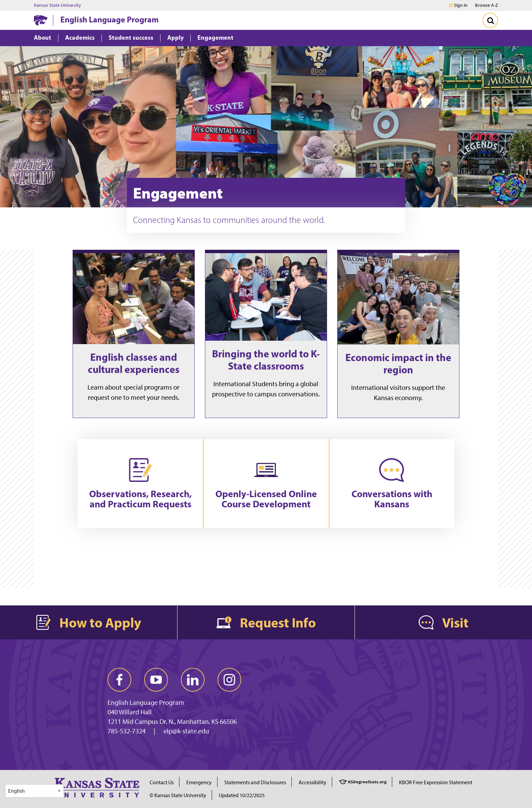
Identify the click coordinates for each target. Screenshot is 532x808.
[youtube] (156, 680)
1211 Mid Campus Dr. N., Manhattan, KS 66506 (172, 721)
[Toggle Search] (490, 20)
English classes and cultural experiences (134, 363)
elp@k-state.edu (186, 731)
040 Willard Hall (130, 712)
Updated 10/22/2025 (242, 795)
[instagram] (229, 680)
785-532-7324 (127, 731)
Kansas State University (58, 5)
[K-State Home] (41, 20)
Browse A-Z (487, 5)
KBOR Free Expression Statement (436, 782)
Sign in (461, 5)
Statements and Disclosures (255, 782)
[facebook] (119, 680)
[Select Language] (34, 791)
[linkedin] (193, 680)
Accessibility (312, 782)
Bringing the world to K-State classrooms (266, 360)
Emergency (199, 782)
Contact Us (162, 782)
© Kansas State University (178, 795)
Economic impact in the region (398, 363)
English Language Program (110, 19)
